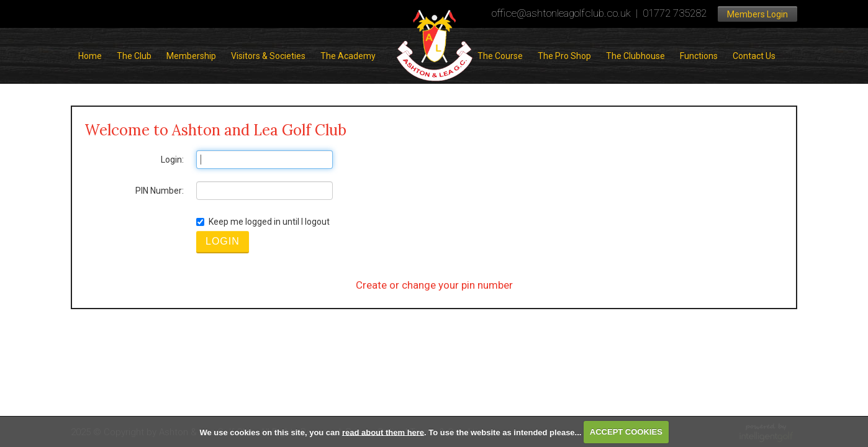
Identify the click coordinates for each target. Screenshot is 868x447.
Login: (172, 160)
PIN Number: (160, 191)
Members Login (757, 14)
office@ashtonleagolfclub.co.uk (561, 13)
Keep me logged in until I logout (263, 222)
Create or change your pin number (434, 285)
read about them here (383, 432)
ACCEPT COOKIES (626, 432)
